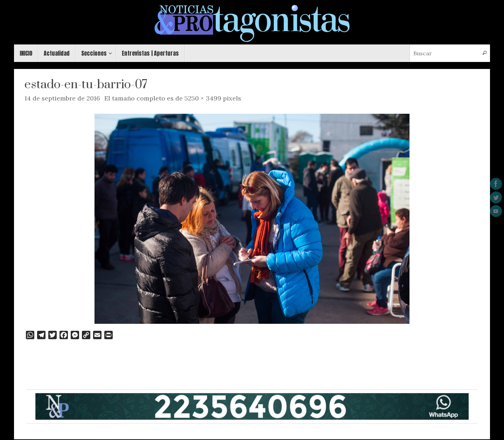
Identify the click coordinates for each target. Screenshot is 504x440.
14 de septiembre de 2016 (62, 98)
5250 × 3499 (203, 98)
